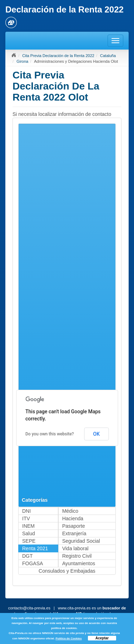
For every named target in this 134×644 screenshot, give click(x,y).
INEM (28, 526)
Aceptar (102, 638)
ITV (26, 518)
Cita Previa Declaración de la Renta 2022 (58, 56)
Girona (22, 61)
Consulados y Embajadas (67, 571)
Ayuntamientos (79, 563)
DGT (28, 556)
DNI (26, 511)
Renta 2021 (35, 548)
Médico (70, 511)
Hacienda (73, 518)
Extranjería (74, 533)
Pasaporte (74, 526)
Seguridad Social (81, 541)
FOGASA (33, 563)
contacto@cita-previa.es (29, 608)
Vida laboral (75, 548)
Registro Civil (77, 556)
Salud (29, 533)
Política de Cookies (68, 638)
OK (97, 434)
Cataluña (108, 56)
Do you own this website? (50, 434)
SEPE (29, 541)
